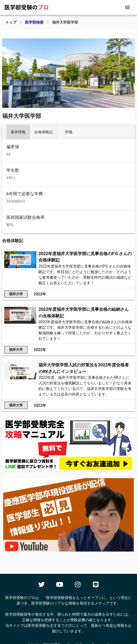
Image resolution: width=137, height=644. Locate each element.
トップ (11, 22)
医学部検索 (34, 22)
